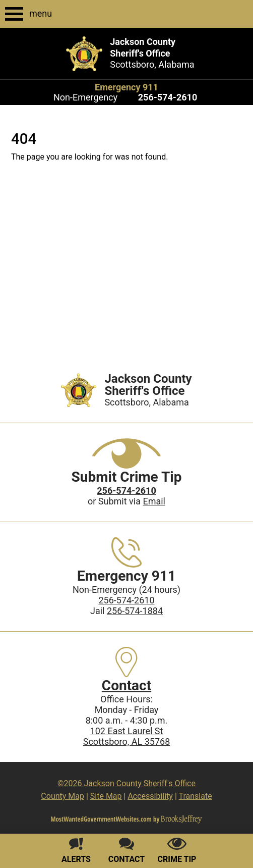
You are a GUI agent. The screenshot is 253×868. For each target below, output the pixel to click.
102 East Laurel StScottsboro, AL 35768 (127, 736)
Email (154, 501)
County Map (62, 796)
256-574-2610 (126, 600)
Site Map (106, 796)
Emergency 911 (126, 87)
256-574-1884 (135, 611)
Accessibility (150, 796)
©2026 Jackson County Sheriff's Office (126, 783)
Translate (195, 796)
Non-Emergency (85, 97)
